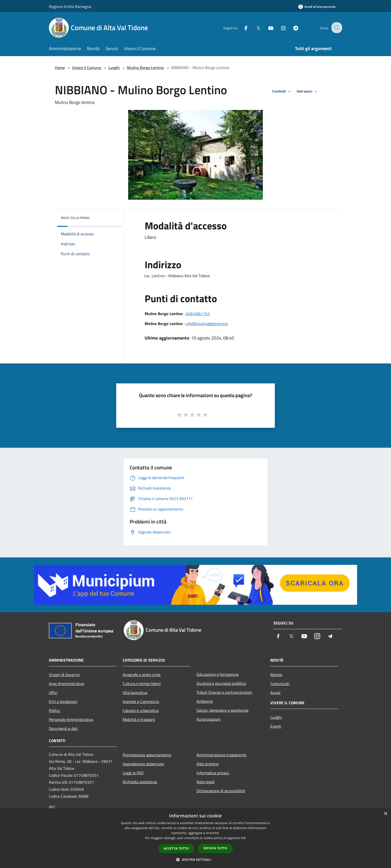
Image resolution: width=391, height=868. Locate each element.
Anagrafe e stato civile (142, 675)
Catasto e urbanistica (141, 710)
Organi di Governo (64, 675)
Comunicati (280, 684)
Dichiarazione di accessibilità (221, 791)
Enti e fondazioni (63, 701)
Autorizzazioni (209, 719)
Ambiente (205, 701)
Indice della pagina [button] (75, 218)
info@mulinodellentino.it (207, 324)
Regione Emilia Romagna (70, 6)
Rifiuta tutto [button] (216, 848)
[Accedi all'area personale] (317, 7)
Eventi (276, 726)
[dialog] (195, 838)
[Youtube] (267, 28)
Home (60, 68)
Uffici (53, 693)
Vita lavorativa (135, 693)
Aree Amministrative (67, 684)
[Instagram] (279, 28)
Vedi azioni (308, 91)
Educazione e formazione (218, 674)
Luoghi (114, 68)
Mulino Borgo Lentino (145, 68)
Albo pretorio (207, 764)
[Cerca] (336, 28)
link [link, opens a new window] (244, 838)
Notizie (276, 675)
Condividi (282, 91)
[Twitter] (254, 28)
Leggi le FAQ (133, 773)
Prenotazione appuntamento (147, 755)
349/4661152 (198, 314)
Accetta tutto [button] (176, 848)
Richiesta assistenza (140, 782)
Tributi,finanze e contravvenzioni (224, 692)
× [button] (385, 814)
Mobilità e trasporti (139, 719)
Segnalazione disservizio (143, 764)
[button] (195, 860)
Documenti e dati (63, 728)
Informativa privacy (213, 773)
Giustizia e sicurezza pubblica (221, 683)
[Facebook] (242, 28)
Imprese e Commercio (141, 701)
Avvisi (275, 693)
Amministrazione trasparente (221, 755)
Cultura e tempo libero (142, 684)
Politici (55, 710)
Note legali (206, 782)
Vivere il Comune (87, 68)
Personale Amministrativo (71, 719)
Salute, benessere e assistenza (222, 710)
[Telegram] (292, 28)
